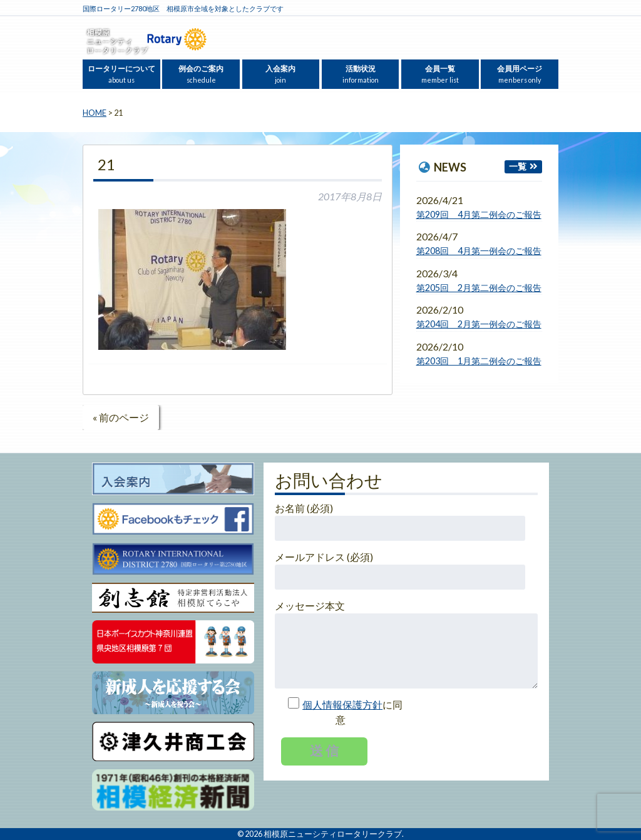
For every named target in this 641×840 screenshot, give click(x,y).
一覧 (518, 166)
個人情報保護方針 (342, 704)
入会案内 (280, 74)
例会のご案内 (201, 74)
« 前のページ (121, 417)
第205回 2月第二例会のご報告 (479, 288)
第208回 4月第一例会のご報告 (479, 251)
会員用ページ (520, 74)
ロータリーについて (121, 74)
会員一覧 (440, 74)
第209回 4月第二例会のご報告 (479, 214)
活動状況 (361, 74)
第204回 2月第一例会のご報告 (479, 324)
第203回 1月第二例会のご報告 (479, 361)
